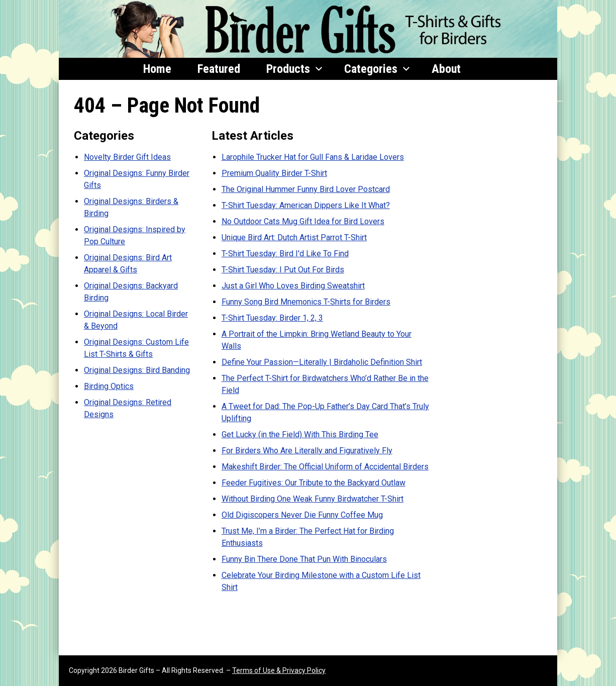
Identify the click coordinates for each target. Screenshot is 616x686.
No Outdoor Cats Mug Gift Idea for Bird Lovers (303, 221)
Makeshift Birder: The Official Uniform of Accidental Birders (325, 467)
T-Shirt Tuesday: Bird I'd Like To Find (285, 254)
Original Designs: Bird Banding (137, 370)
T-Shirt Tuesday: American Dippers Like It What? (306, 205)
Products (294, 69)
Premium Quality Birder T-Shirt (274, 173)
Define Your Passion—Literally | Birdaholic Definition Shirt (322, 362)
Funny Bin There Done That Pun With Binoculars (304, 559)
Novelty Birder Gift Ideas (127, 157)
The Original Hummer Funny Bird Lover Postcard (306, 189)
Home (157, 69)
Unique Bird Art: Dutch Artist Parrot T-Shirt (294, 237)
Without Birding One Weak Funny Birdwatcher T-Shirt (313, 499)
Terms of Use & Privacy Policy (279, 670)
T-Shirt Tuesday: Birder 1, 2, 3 (272, 318)
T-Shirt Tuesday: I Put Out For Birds (283, 270)
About (446, 69)
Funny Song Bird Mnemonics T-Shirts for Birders (306, 302)
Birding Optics (109, 386)
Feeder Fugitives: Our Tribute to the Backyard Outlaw (314, 483)
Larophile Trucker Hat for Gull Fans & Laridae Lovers (313, 157)
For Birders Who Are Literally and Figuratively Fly (307, 451)
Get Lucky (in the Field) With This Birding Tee (300, 434)
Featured (219, 69)
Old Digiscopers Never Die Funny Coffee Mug (302, 515)
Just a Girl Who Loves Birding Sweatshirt (293, 286)
